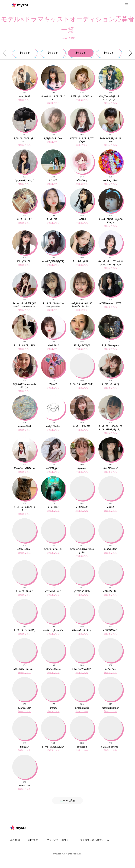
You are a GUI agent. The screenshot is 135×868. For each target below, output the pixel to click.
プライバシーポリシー (59, 840)
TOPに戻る (68, 800)
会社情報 (15, 840)
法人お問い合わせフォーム (94, 840)
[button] (129, 53)
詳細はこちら (24, 100)
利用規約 (33, 840)
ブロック (25, 53)
